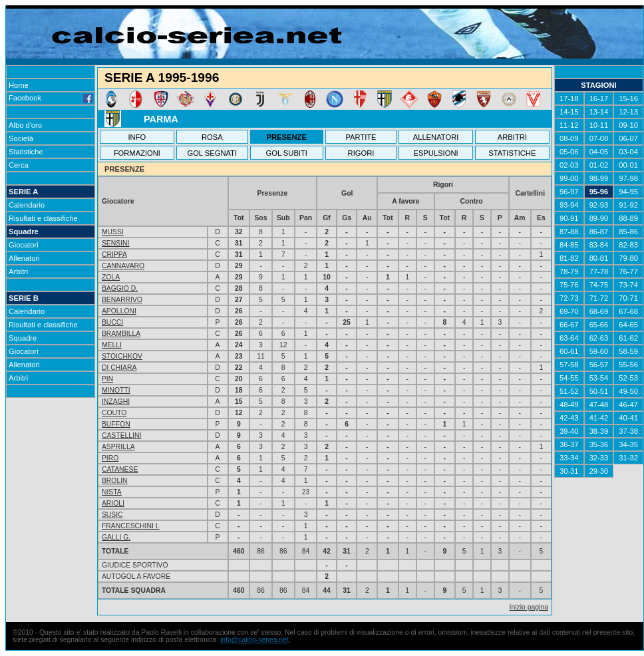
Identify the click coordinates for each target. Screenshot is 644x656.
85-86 (628, 232)
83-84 (599, 245)
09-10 (628, 125)
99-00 (569, 178)
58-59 (628, 351)
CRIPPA (114, 254)
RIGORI (361, 153)
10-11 (599, 125)
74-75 (599, 285)
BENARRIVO (122, 300)
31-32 (628, 458)
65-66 (599, 325)
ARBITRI (512, 137)
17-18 (569, 98)
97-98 (628, 178)
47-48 (599, 405)
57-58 (569, 365)
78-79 (569, 271)
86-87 (599, 232)
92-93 (599, 205)
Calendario (27, 205)
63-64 (569, 338)
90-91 (569, 218)
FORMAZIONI (137, 153)
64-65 (628, 325)
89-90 (599, 218)
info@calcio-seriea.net (254, 640)
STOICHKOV (122, 356)
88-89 (628, 218)
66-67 (569, 325)
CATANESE (120, 469)
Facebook (51, 98)
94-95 (628, 192)
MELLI (112, 345)
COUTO (114, 413)
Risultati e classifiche (43, 218)
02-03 (569, 165)
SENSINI (116, 243)
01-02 (599, 165)
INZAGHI (116, 402)
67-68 (628, 311)
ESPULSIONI (435, 153)
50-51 (599, 391)
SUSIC (112, 515)
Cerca (19, 165)
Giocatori (24, 245)
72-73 (569, 298)
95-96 (599, 192)
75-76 (569, 285)
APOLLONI (119, 311)
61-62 (628, 338)
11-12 (569, 125)
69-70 (569, 311)
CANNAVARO (123, 266)
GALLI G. (116, 537)
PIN (107, 379)
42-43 (569, 418)
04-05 (599, 152)
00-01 (628, 165)
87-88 (569, 232)
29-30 (599, 471)
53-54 (599, 378)
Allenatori (24, 258)
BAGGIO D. (120, 288)
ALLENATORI (436, 137)
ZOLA (111, 277)
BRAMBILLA (121, 334)
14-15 (569, 112)
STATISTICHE (512, 153)
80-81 (599, 258)
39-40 (569, 431)
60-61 (569, 351)
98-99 (599, 178)
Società (21, 138)
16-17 (599, 98)
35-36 (599, 444)
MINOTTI (116, 390)
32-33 (599, 458)
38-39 (599, 431)
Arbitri (18, 271)
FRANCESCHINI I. (131, 526)
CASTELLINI (121, 435)
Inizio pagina (529, 607)
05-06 (569, 152)
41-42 (599, 418)
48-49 (569, 405)
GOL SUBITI (287, 153)
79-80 (628, 258)
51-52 (569, 391)
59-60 (599, 351)
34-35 (628, 444)
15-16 (628, 98)
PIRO (110, 458)
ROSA (212, 137)
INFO (137, 137)
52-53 (628, 378)
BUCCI (112, 322)
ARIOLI (113, 503)
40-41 (628, 418)
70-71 (628, 298)
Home (19, 85)
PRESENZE (287, 137)
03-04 (628, 152)
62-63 (599, 338)
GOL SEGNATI (212, 153)
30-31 (569, 471)
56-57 (599, 365)
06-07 (628, 138)
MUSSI (113, 232)
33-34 (569, 458)
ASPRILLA (118, 447)
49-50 (628, 391)
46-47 (628, 405)
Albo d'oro (25, 125)
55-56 (628, 365)
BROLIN (115, 481)
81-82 (569, 258)
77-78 (599, 271)
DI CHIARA (119, 368)
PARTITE (361, 137)
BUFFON (116, 424)
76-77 (628, 271)
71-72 (599, 298)
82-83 (628, 245)
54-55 (569, 378)
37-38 (628, 431)
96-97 (569, 192)
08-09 (569, 138)
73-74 (628, 285)
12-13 (628, 112)
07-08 (599, 138)
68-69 (599, 311)
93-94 (569, 205)
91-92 (628, 205)
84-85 (569, 245)
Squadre (24, 232)
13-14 (599, 112)
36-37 (569, 444)
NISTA (112, 492)
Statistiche (26, 152)
